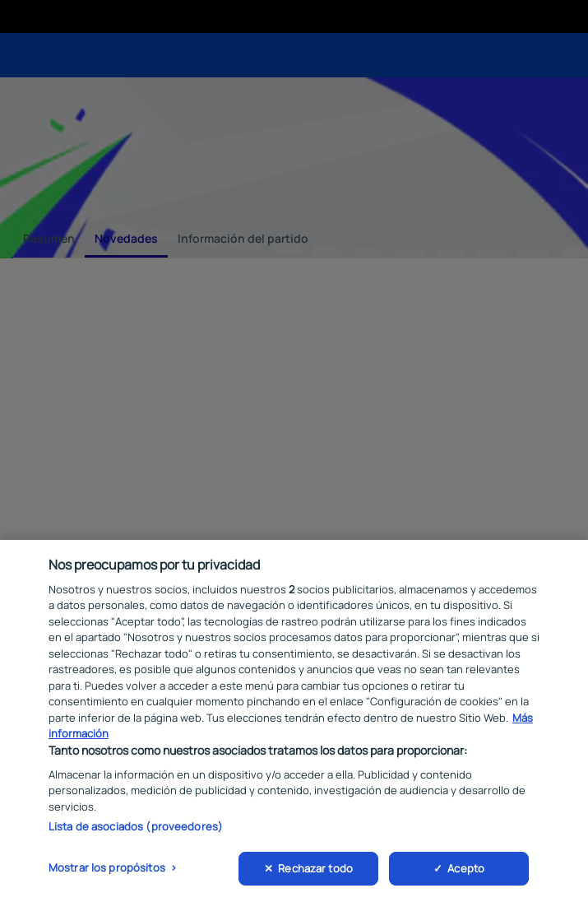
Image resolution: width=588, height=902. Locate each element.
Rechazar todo (315, 871)
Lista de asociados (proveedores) (136, 829)
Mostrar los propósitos (107, 870)
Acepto (466, 871)
